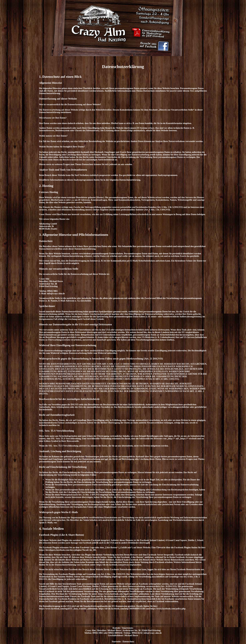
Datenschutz (128, 642)
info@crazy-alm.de (153, 633)
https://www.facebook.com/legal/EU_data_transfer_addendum (68, 609)
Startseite (116, 642)
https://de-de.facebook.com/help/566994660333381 (122, 609)
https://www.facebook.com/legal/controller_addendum (124, 594)
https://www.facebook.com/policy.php (168, 609)
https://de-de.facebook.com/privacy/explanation (119, 565)
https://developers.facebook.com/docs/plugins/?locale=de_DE (68, 550)
